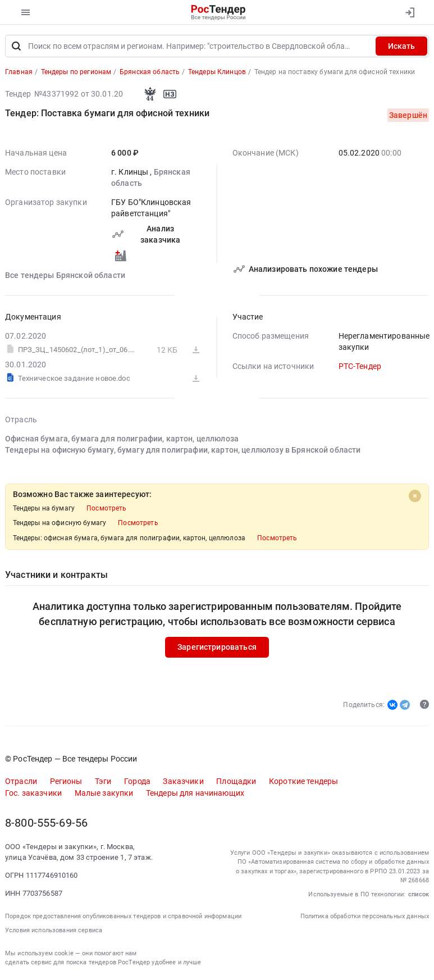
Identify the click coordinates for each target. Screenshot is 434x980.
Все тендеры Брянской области (65, 275)
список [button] (419, 894)
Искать (401, 46)
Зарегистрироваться (217, 647)
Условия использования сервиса (54, 930)
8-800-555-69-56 (46, 823)
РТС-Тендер (360, 366)
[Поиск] (16, 46)
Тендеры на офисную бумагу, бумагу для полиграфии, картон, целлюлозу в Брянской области (183, 450)
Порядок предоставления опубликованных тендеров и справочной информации (123, 916)
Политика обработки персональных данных (365, 916)
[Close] (415, 496)
